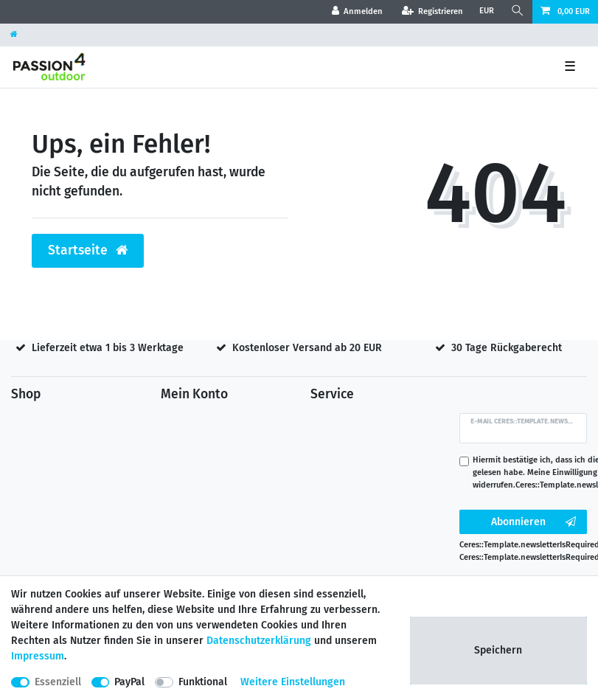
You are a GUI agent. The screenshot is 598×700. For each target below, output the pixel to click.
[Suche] (518, 11)
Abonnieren (533, 522)
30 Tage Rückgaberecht (507, 348)
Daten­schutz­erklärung (259, 641)
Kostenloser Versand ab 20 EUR (307, 348)
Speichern (498, 650)
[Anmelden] (358, 12)
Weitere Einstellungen (293, 682)
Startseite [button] (88, 250)
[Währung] (487, 11)
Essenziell (58, 682)
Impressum (38, 656)
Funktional (203, 682)
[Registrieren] (432, 12)
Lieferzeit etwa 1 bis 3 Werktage (108, 348)
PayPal (129, 682)
